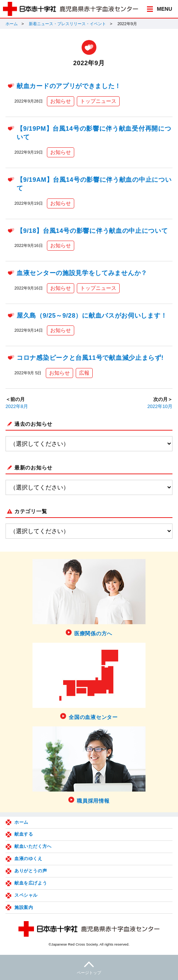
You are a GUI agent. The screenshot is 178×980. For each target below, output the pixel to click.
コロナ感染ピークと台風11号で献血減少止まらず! (90, 358)
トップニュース (98, 101)
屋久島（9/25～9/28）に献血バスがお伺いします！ (92, 316)
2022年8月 (17, 407)
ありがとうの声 (31, 871)
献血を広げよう (31, 883)
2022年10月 (160, 407)
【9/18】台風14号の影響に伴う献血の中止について (92, 231)
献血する (24, 834)
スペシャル (26, 895)
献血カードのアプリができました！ (69, 86)
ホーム (12, 24)
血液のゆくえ (28, 859)
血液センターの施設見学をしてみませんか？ (82, 273)
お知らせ (61, 101)
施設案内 (24, 907)
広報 (84, 373)
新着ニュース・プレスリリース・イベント (67, 24)
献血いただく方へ (33, 846)
